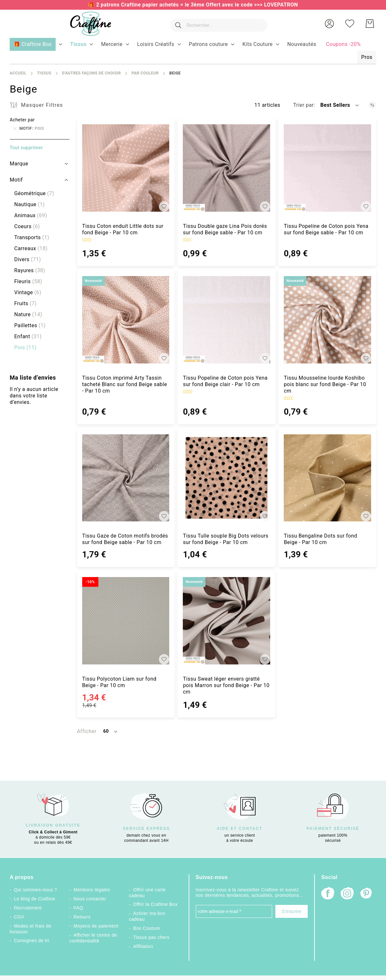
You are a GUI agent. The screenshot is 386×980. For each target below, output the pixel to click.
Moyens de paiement (96, 926)
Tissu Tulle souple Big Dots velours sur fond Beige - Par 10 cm (226, 539)
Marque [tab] (19, 164)
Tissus (44, 73)
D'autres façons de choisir (91, 73)
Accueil (18, 73)
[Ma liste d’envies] (350, 24)
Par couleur (145, 73)
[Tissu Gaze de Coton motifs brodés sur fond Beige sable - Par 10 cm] (126, 478)
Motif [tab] (16, 180)
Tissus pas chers (151, 937)
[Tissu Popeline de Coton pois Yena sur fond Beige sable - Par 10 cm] (327, 168)
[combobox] (217, 24)
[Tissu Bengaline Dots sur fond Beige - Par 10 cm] (327, 478)
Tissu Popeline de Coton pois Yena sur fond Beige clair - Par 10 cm (225, 381)
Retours (82, 917)
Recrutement (28, 908)
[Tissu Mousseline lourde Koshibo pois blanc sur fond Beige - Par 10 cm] (327, 320)
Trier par (303, 105)
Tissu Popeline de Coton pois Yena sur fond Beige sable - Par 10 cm (326, 229)
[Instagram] (347, 894)
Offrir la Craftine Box (155, 904)
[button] (329, 24)
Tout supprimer (26, 148)
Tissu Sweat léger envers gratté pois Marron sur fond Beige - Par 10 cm (226, 685)
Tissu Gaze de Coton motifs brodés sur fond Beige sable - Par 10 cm (125, 539)
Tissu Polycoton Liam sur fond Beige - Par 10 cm (119, 682)
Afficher (87, 731)
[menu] (193, 51)
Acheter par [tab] (22, 120)
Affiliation (143, 946)
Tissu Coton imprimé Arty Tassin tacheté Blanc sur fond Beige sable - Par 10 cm (125, 384)
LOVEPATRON (281, 5)
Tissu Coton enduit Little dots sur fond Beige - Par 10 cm (123, 229)
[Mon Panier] (370, 24)
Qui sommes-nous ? (35, 890)
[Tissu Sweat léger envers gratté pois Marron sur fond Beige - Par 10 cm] (226, 621)
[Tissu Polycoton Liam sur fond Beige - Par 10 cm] (126, 621)
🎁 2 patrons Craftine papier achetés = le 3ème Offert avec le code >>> (176, 5)
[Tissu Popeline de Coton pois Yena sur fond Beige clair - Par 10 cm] (226, 320)
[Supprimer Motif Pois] (15, 128)
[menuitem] (78, 44)
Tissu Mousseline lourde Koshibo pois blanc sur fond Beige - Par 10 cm (325, 384)
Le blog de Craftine (34, 899)
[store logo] (88, 24)
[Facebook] (328, 894)
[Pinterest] (367, 894)
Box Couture (147, 928)
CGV (19, 917)
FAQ (78, 908)
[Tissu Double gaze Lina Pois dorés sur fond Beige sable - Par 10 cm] (226, 168)
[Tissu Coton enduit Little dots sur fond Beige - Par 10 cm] (126, 168)
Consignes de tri (32, 941)
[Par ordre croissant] (372, 105)
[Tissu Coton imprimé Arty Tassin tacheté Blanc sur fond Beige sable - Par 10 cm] (126, 320)
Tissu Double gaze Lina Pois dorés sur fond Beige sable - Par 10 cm (225, 229)
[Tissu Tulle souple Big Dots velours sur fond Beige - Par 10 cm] (226, 478)
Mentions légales (92, 890)
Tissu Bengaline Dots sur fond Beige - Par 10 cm (320, 539)
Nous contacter (90, 899)
